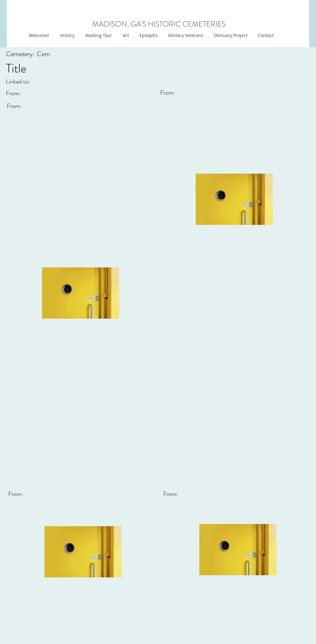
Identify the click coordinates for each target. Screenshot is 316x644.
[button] (125, 35)
